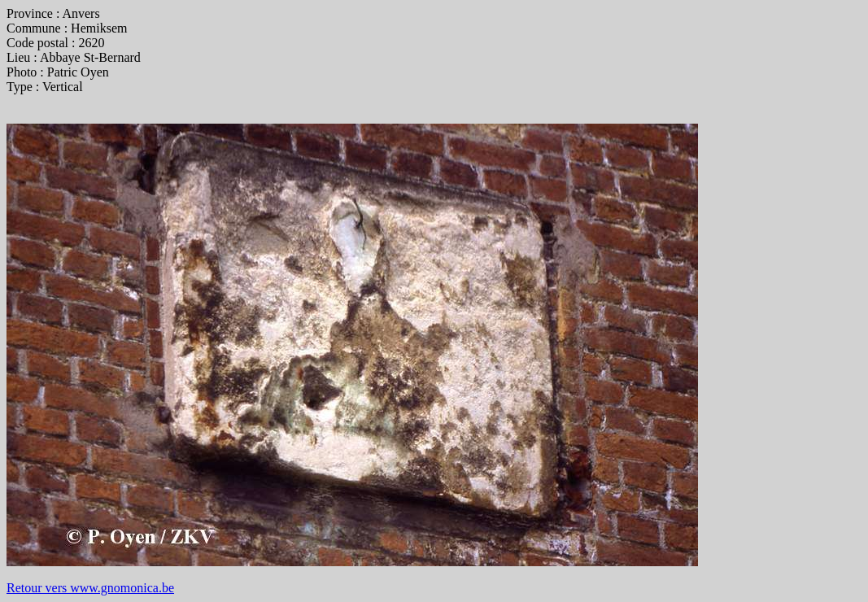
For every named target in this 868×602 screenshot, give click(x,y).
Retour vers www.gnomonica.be (90, 588)
